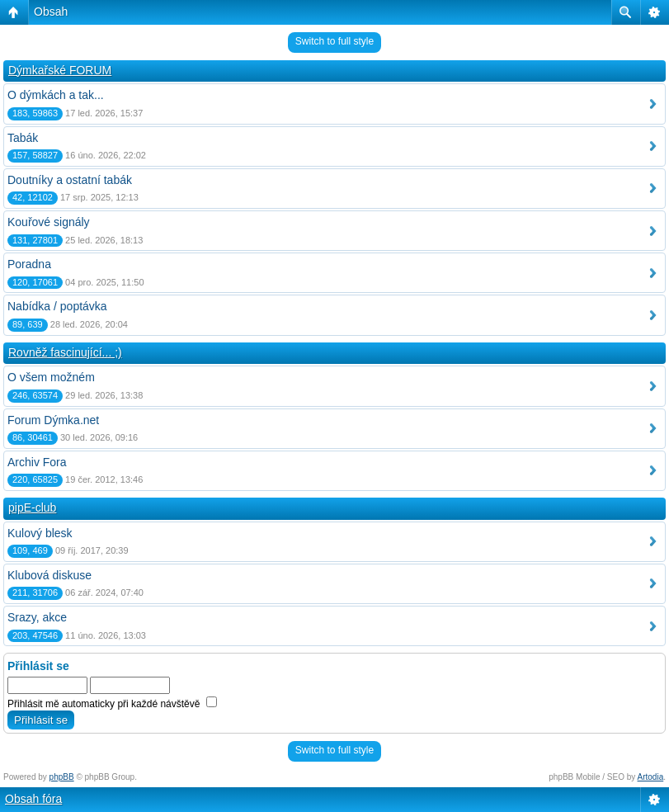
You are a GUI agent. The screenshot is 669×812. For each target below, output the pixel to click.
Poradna (29, 264)
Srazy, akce (37, 617)
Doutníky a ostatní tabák (70, 180)
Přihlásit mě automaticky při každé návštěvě (112, 704)
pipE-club (32, 507)
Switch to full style (334, 41)
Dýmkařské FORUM (60, 70)
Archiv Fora (37, 462)
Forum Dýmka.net (53, 420)
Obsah (51, 12)
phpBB (62, 777)
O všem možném (51, 377)
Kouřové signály (49, 222)
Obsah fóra (33, 799)
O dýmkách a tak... (56, 95)
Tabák (23, 138)
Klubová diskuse (49, 575)
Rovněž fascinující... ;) (65, 352)
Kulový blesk (40, 533)
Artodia (651, 777)
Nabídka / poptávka (57, 306)
